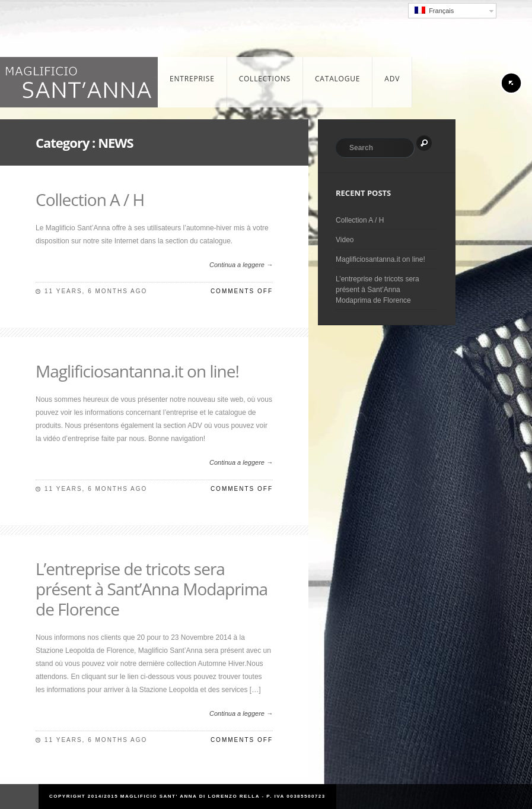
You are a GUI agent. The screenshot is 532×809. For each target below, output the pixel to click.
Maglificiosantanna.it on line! (137, 371)
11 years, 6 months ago (96, 291)
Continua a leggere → (241, 265)
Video (345, 240)
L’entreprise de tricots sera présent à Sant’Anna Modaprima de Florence (152, 589)
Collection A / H (90, 199)
